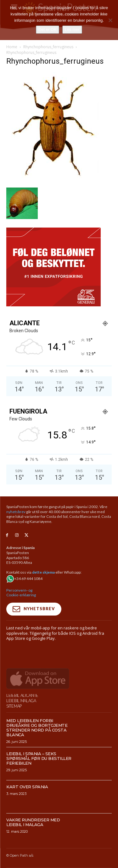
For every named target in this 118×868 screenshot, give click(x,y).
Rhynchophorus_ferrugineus (48, 47)
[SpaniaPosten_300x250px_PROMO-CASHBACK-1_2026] (53, 305)
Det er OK (48, 29)
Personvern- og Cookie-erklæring (21, 593)
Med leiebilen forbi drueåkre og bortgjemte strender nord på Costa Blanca (37, 755)
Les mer (72, 29)
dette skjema (43, 572)
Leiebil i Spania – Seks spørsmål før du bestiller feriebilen (39, 785)
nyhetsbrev (16, 512)
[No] (110, 20)
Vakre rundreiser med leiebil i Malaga (33, 849)
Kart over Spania (27, 814)
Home (12, 47)
